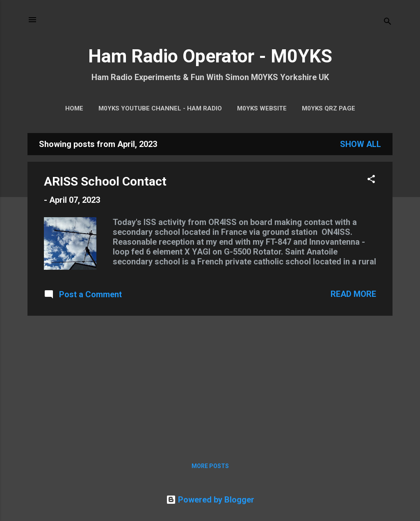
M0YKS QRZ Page (329, 108)
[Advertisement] (210, 380)
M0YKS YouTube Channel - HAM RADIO (160, 108)
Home (74, 108)
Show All (361, 144)
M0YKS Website (262, 108)
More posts (210, 466)
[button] (371, 180)
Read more (353, 294)
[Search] (388, 22)
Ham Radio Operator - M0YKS (210, 56)
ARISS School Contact (105, 181)
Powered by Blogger (210, 500)
